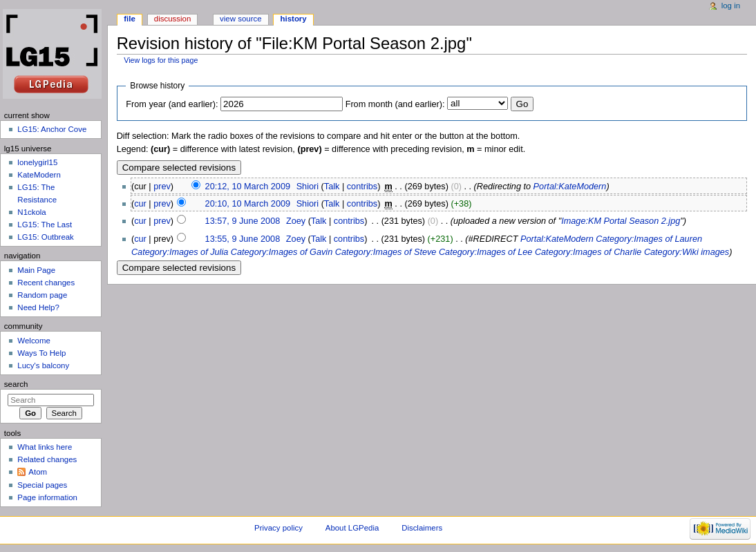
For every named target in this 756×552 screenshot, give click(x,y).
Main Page (36, 270)
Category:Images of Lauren (649, 239)
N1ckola (31, 212)
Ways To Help (41, 353)
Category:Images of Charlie (588, 252)
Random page (42, 295)
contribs (362, 187)
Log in (731, 6)
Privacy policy (278, 528)
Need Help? (38, 307)
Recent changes (46, 283)
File (130, 19)
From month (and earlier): (395, 104)
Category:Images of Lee (485, 252)
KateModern (39, 175)
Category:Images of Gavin (282, 252)
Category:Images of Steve (386, 252)
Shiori (308, 187)
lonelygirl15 (37, 162)
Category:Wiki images (687, 252)
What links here (45, 447)
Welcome (34, 341)
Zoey (296, 221)
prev (162, 187)
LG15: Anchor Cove (52, 129)
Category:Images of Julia (180, 252)
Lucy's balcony (43, 365)
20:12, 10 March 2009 (248, 187)
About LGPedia (352, 528)
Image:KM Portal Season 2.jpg (621, 221)
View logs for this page (161, 60)
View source (240, 19)
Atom (38, 472)
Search (16, 384)
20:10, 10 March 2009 (248, 204)
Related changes (47, 459)
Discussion (172, 19)
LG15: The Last (45, 225)
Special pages (42, 485)
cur (140, 204)
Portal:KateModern (570, 187)
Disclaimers (422, 528)
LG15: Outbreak (46, 237)
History (294, 19)
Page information (47, 497)
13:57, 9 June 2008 (243, 221)
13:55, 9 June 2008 (243, 239)
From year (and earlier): (172, 104)
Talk (332, 187)
